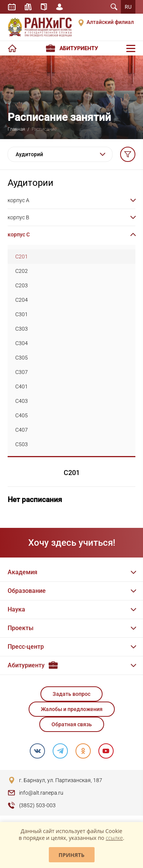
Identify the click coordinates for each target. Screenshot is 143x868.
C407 (22, 430)
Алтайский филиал (110, 22)
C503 (22, 444)
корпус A (18, 200)
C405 (22, 415)
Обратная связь (72, 724)
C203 (22, 285)
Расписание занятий (12, 7)
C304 (22, 343)
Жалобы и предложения (72, 709)
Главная (16, 129)
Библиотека (28, 7)
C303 (22, 329)
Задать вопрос (71, 694)
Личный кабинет (59, 7)
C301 (22, 314)
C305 (22, 358)
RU (128, 7)
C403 (22, 401)
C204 (22, 300)
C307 (22, 372)
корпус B (18, 217)
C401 (22, 386)
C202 (22, 271)
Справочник (44, 7)
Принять (72, 855)
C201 (22, 257)
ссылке (114, 838)
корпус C (19, 234)
